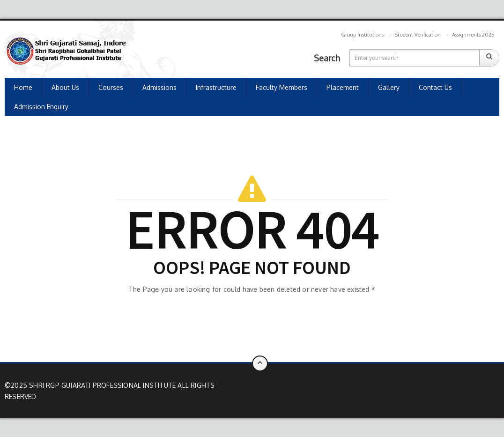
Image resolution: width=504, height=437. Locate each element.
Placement (343, 87)
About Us (65, 87)
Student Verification (418, 35)
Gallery (389, 87)
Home (23, 87)
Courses (111, 87)
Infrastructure (216, 87)
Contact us (435, 87)
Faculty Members (282, 87)
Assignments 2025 (473, 35)
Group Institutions (362, 35)
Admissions (159, 87)
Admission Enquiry (41, 107)
